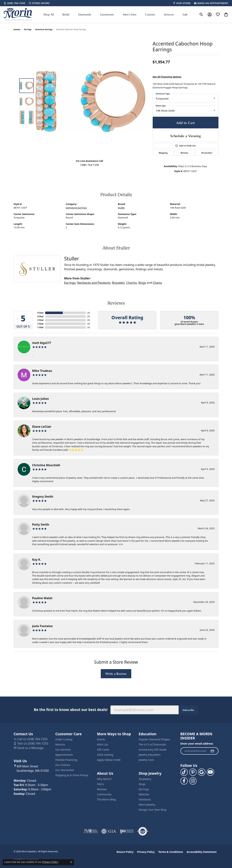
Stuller (121, 208)
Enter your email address (197, 744)
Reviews (102, 789)
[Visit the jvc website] (91, 831)
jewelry (17, 29)
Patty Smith (41, 524)
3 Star (40, 320)
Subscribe (188, 710)
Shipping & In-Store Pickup (72, 775)
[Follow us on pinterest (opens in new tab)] (193, 772)
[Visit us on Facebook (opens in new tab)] (184, 781)
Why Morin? (104, 779)
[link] (14, 3)
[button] (201, 14)
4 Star (40, 316)
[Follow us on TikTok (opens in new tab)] (184, 772)
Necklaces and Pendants (94, 283)
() (89, 313)
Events (101, 739)
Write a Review (116, 674)
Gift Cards (103, 750)
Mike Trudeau (42, 371)
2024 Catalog (105, 755)
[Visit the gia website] (109, 831)
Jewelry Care (146, 760)
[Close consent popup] (71, 862)
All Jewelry (145, 779)
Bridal (66, 14)
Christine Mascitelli (46, 465)
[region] (90, 102)
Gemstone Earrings (44, 29)
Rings (142, 283)
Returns (184, 153)
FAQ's (100, 784)
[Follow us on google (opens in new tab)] (202, 772)
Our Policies (63, 765)
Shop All (48, 14)
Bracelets (118, 283)
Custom (150, 14)
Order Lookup (64, 739)
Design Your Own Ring (153, 810)
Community (104, 794)
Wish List (103, 744)
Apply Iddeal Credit (109, 760)
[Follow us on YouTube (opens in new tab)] (210, 772)
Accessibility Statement (202, 852)
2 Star (40, 324)
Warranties (207, 153)
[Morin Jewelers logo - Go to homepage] (18, 14)
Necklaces (145, 799)
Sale (185, 14)
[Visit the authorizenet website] (143, 831)
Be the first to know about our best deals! (71, 710)
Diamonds (85, 14)
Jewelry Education (150, 755)
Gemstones (107, 14)
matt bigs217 (42, 343)
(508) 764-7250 (89, 165)
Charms (131, 283)
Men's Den (130, 14)
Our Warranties (65, 770)
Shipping (163, 153)
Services (169, 14)
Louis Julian (41, 399)
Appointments (64, 755)
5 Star (40, 313)
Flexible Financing (66, 760)
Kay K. (37, 560)
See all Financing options (167, 77)
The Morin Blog (106, 799)
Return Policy (125, 852)
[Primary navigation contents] (115, 14)
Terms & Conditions (171, 852)
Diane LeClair (42, 427)
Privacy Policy (146, 852)
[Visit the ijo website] (127, 831)
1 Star (40, 327)
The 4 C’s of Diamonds (152, 744)
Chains (157, 283)
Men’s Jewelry (147, 805)
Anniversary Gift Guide (153, 750)
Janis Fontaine (43, 626)
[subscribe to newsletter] (212, 751)
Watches (144, 794)
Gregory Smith (43, 497)
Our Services (63, 750)
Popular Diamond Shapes (154, 739)
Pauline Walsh (42, 598)
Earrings (28, 29)
